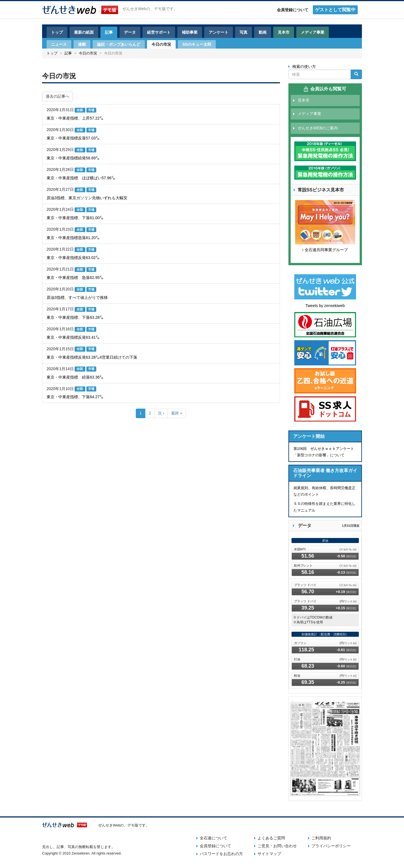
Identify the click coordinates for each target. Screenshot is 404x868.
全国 (80, 110)
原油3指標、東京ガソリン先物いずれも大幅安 (87, 198)
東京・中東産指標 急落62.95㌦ (75, 278)
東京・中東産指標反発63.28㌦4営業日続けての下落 (92, 357)
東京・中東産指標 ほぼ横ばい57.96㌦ (81, 178)
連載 (82, 44)
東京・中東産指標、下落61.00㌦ (75, 218)
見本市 (284, 32)
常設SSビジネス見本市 (321, 190)
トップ (57, 32)
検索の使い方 (304, 67)
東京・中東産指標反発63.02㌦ (73, 258)
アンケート (219, 32)
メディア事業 (313, 32)
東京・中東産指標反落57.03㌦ (73, 138)
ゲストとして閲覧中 (335, 10)
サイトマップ (269, 854)
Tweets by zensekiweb (325, 306)
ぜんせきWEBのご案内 (318, 128)
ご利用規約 (321, 838)
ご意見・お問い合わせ (277, 846)
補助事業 (190, 32)
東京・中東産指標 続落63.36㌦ (75, 377)
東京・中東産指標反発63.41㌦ (73, 337)
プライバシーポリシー (331, 846)
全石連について (214, 838)
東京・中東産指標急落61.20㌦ (73, 238)
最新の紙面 (84, 32)
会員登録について (293, 10)
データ (130, 32)
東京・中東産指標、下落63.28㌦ (75, 317)
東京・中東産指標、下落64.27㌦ (75, 397)
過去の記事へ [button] (58, 96)
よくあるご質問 (271, 838)
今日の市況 (161, 44)
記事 (109, 32)
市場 (91, 110)
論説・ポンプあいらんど (119, 44)
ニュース (59, 44)
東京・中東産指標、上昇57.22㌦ (75, 118)
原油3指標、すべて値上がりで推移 (77, 297)
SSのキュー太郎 (197, 44)
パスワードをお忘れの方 (221, 854)
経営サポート (159, 32)
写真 (244, 32)
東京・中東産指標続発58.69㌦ (73, 158)
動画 (263, 32)
